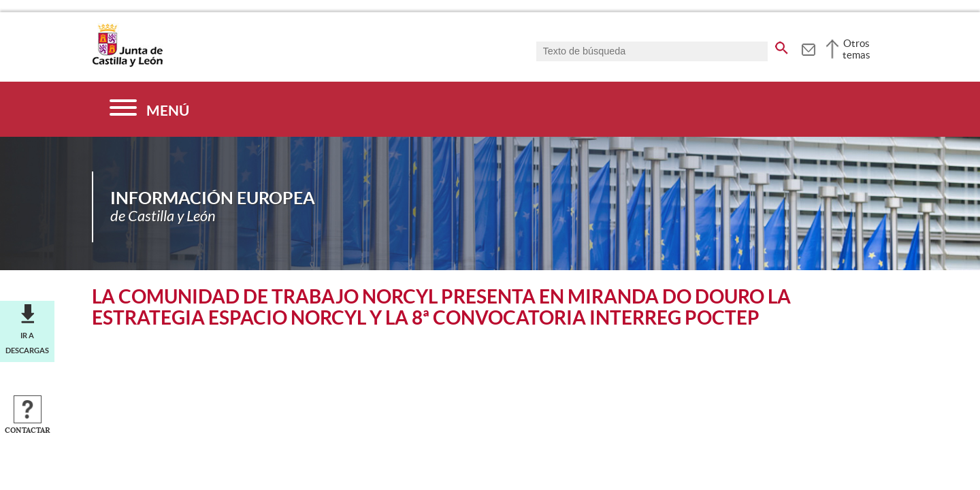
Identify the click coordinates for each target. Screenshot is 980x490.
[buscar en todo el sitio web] (782, 46)
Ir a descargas (27, 343)
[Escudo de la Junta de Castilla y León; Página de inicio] (127, 64)
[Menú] (149, 109)
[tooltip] (808, 48)
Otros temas (856, 49)
